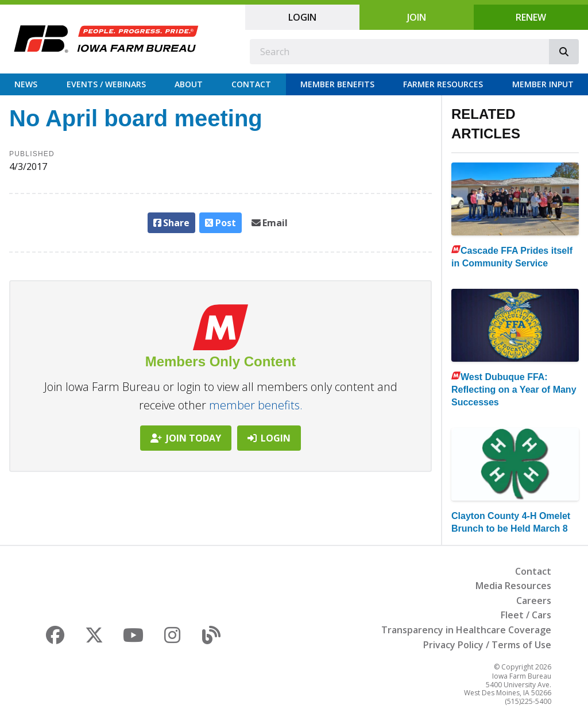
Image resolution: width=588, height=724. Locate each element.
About (189, 84)
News (26, 84)
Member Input (543, 84)
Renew (531, 17)
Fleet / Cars (526, 615)
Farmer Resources (443, 84)
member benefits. (256, 405)
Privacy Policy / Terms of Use (487, 645)
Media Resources (513, 586)
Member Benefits (337, 84)
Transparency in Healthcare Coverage (466, 630)
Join (417, 17)
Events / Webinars (106, 84)
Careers (534, 601)
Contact (251, 84)
